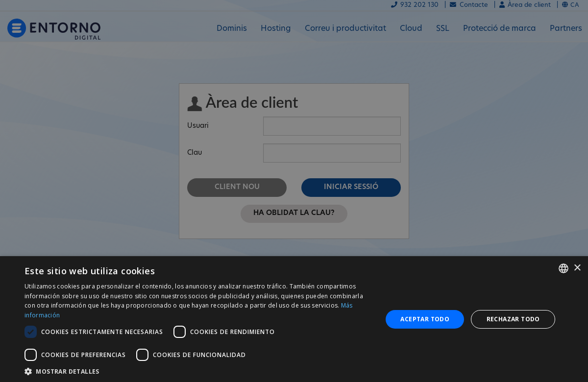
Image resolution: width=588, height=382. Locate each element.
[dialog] (294, 319)
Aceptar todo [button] (425, 319)
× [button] (577, 268)
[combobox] (563, 268)
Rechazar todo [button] (513, 319)
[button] (198, 370)
